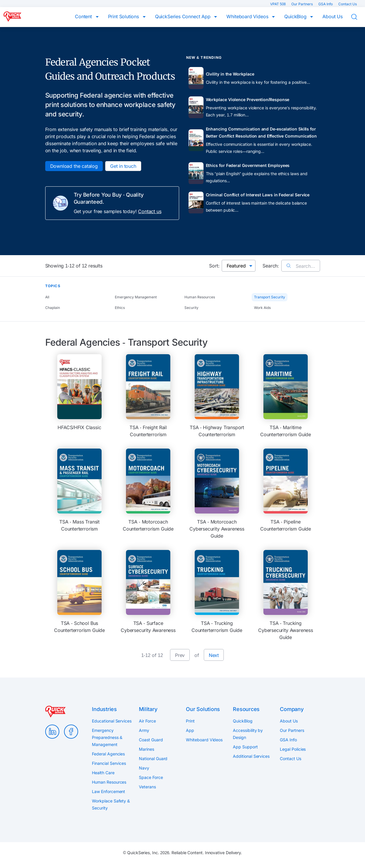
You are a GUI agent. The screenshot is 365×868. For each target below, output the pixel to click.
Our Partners (302, 4)
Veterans (147, 787)
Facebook (71, 732)
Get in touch (123, 166)
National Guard (153, 759)
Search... (301, 266)
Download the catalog (74, 166)
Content (84, 16)
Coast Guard (151, 740)
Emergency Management (136, 297)
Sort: (214, 266)
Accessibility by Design (248, 734)
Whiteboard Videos (248, 16)
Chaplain (53, 308)
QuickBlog (296, 16)
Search (358, 17)
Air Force (147, 721)
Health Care (103, 773)
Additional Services (251, 756)
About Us (333, 16)
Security (191, 308)
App (190, 730)
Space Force (151, 777)
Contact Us (348, 4)
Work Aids (262, 308)
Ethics (120, 308)
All (47, 297)
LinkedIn (52, 732)
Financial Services (109, 763)
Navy (144, 768)
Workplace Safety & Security (111, 804)
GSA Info (326, 4)
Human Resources (200, 297)
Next (214, 655)
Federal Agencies (108, 754)
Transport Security (270, 297)
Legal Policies (293, 749)
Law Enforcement (109, 791)
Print (190, 721)
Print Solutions (124, 16)
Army (144, 730)
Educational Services (112, 721)
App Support (245, 747)
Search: (271, 266)
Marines (146, 749)
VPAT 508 (278, 4)
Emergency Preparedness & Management (107, 737)
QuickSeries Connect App (184, 16)
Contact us (150, 211)
